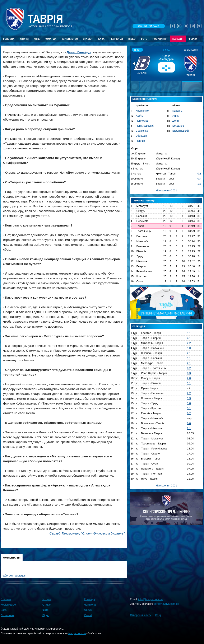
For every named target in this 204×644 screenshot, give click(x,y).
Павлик (140, 141)
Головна (9, 39)
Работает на (13, 576)
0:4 (199, 179)
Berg (158, 615)
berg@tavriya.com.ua (166, 604)
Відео (132, 39)
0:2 (189, 368)
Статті (88, 615)
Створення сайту (141, 615)
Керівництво (70, 39)
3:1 (189, 408)
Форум (193, 39)
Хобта (140, 116)
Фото (144, 39)
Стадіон (88, 39)
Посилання (160, 39)
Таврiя (45, 19)
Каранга (177, 111)
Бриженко (142, 131)
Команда (50, 39)
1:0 (189, 348)
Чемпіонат (116, 39)
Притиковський (145, 126)
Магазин (178, 39)
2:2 (189, 343)
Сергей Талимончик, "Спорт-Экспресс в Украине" (87, 533)
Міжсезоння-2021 (166, 190)
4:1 (189, 338)
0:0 (189, 423)
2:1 (189, 353)
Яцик (175, 116)
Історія (24, 39)
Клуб (37, 39)
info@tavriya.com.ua (150, 599)
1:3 (189, 398)
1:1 (189, 333)
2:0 (189, 378)
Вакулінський (181, 131)
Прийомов (142, 121)
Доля (176, 121)
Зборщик (141, 136)
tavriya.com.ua (77, 633)
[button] (134, 64)
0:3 (199, 174)
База (101, 39)
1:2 (199, 184)
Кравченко (142, 111)
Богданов (178, 126)
